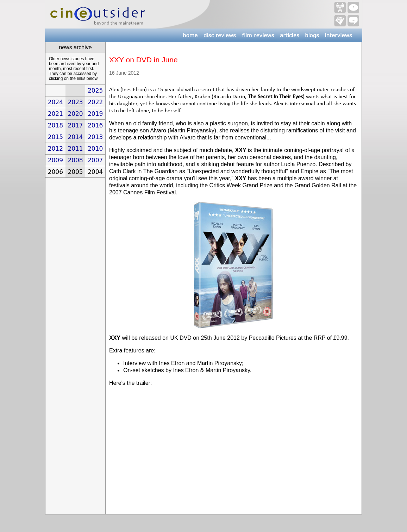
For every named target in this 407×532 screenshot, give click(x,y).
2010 (95, 149)
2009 (55, 160)
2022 (95, 102)
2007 (95, 160)
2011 (75, 149)
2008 (75, 160)
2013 (95, 137)
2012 (55, 149)
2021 (55, 114)
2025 (95, 90)
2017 (75, 125)
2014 (75, 137)
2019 (95, 114)
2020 (75, 114)
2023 (75, 102)
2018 (55, 125)
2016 (95, 125)
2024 (55, 102)
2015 (55, 137)
